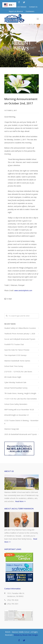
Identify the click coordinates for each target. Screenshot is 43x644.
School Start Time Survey (14, 366)
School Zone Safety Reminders (16, 404)
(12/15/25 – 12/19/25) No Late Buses (18, 372)
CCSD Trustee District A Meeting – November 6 (21, 422)
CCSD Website (21, 7)
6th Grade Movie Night (13, 377)
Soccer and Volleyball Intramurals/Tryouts (20, 339)
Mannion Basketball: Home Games (17, 361)
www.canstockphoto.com (23, 290)
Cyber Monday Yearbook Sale (15, 382)
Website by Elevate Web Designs (26, 635)
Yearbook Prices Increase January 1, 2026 (20, 334)
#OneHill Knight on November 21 (17, 415)
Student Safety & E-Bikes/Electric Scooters (20, 328)
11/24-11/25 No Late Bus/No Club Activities (21, 399)
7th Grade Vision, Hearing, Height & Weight (20, 393)
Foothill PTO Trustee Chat (14, 344)
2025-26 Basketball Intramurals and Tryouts (21, 434)
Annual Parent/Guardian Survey (16, 388)
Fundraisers (30, 11)
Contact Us (33, 7)
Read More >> (21, 501)
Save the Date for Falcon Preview (17, 350)
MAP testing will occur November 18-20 (19, 410)
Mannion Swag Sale (12, 429)
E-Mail (8, 299)
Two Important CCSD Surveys (15, 355)
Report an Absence (16, 11)
